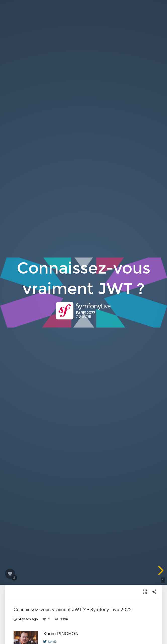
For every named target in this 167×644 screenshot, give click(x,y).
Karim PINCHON (61, 633)
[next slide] (160, 570)
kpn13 (50, 641)
